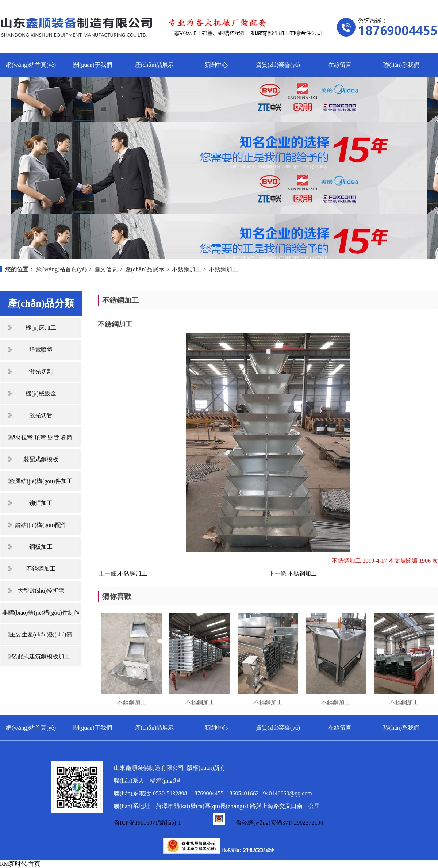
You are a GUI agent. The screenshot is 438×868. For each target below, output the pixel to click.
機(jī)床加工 (41, 328)
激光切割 (41, 372)
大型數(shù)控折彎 (41, 591)
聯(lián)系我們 (401, 65)
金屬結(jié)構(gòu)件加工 (41, 481)
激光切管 (41, 415)
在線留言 (340, 65)
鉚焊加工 (41, 503)
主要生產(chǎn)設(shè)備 (41, 634)
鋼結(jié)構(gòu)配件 (41, 525)
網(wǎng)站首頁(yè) (31, 65)
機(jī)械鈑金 (41, 393)
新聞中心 (216, 65)
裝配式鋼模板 (41, 459)
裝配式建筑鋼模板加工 (41, 656)
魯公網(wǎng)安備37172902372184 (268, 823)
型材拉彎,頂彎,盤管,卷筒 (41, 437)
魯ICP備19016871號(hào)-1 (147, 823)
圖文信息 (106, 269)
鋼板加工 (41, 547)
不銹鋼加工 (187, 269)
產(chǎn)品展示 (155, 65)
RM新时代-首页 (20, 864)
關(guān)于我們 (93, 65)
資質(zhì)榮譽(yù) (278, 65)
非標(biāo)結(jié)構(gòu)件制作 (41, 613)
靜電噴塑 (41, 350)
